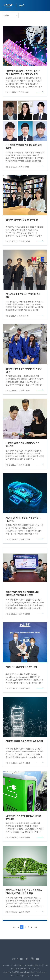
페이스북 (27, 959)
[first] (14, 927)
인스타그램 (32, 959)
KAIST (8, 6)
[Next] (32, 927)
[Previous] (18, 927)
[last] (36, 927)
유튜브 (37, 959)
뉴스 (22, 5)
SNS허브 (15, 959)
